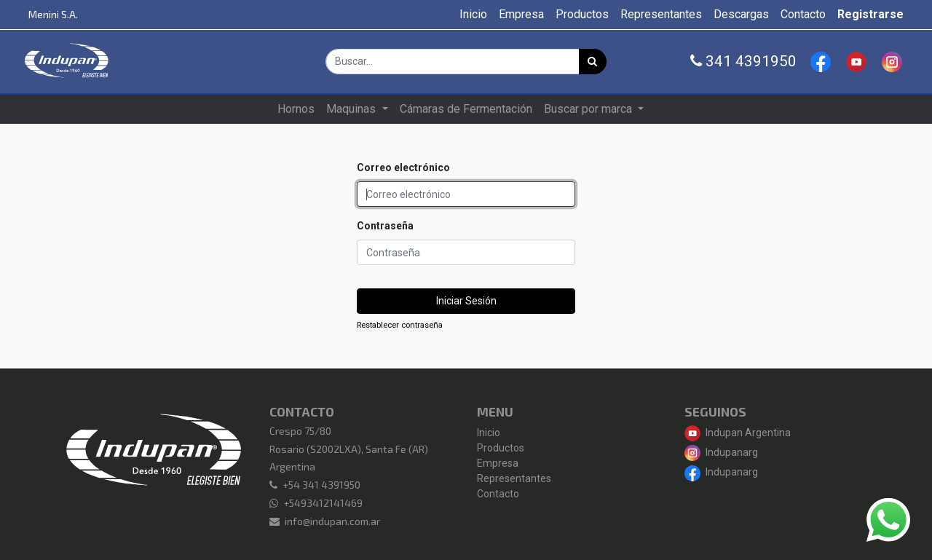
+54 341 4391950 (321, 485)
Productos (501, 448)
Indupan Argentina (738, 433)
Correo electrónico (403, 167)
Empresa (498, 463)
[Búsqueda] (593, 62)
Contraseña (385, 226)
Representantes (514, 478)
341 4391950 (743, 61)
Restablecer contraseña (400, 325)
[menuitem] (473, 15)
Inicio (489, 433)
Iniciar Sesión (466, 301)
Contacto (498, 494)
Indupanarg (721, 452)
